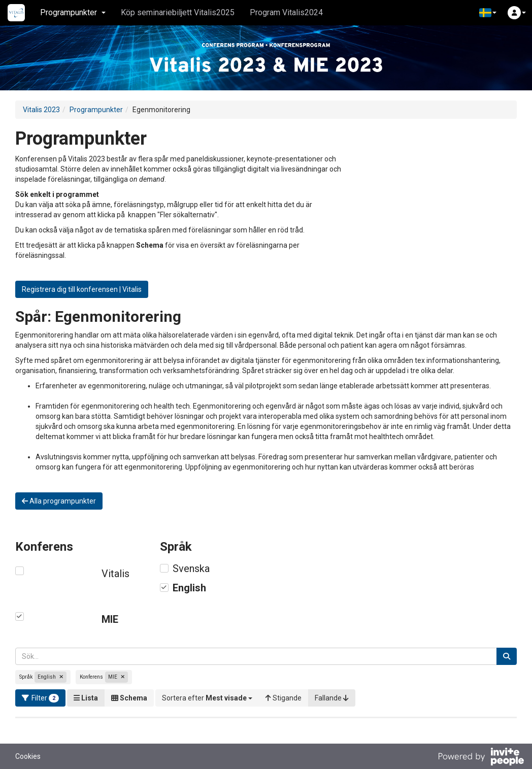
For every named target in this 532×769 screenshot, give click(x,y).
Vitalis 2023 (41, 110)
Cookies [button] (28, 756)
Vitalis (115, 574)
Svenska (191, 569)
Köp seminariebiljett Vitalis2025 (178, 12)
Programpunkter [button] (73, 12)
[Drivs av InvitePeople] (481, 758)
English (189, 588)
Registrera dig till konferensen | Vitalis (82, 289)
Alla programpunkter (59, 501)
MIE (110, 619)
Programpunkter (96, 110)
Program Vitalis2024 (286, 12)
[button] (488, 13)
